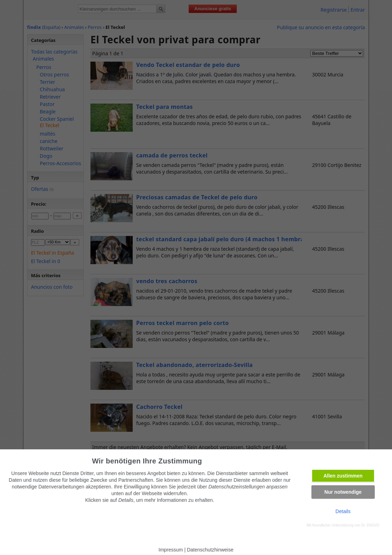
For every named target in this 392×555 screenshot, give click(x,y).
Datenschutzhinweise (210, 550)
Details (343, 511)
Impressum (171, 550)
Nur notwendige (343, 492)
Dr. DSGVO (370, 525)
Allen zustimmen (343, 476)
